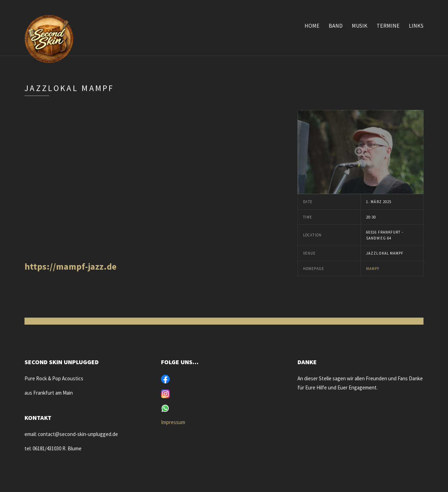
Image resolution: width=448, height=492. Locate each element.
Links (416, 26)
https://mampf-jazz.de (71, 266)
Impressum (173, 422)
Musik (360, 26)
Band (336, 26)
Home (312, 26)
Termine (388, 26)
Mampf (373, 269)
